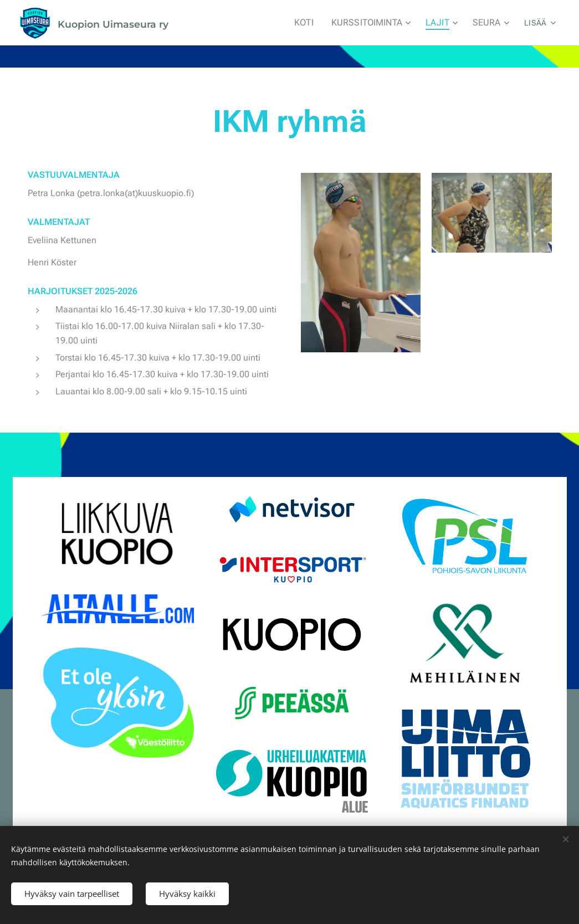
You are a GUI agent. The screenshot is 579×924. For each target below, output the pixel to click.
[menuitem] (217, 23)
